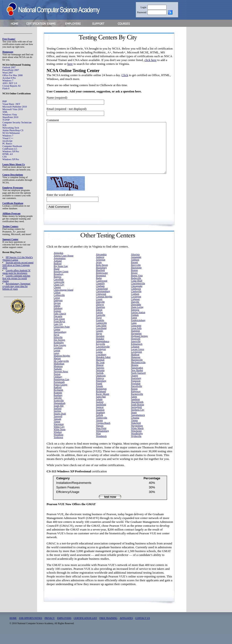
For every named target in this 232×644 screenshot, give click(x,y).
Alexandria (101, 264)
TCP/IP (6, 120)
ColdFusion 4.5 (10, 149)
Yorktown (59, 447)
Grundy (100, 341)
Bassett (134, 272)
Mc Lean (100, 372)
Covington (136, 307)
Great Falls (136, 338)
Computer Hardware (12, 146)
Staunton (100, 420)
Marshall (100, 370)
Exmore (58, 321)
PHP (5, 101)
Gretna (57, 339)
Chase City (59, 295)
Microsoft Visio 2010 (13, 109)
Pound (99, 393)
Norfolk (100, 383)
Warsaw (100, 436)
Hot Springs (59, 350)
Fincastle (58, 326)
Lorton (57, 360)
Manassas (136, 367)
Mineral (100, 375)
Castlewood (102, 291)
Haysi (57, 345)
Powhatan (136, 393)
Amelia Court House (64, 266)
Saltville (58, 408)
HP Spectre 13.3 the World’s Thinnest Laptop (18, 259)
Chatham (100, 296)
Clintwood (101, 304)
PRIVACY (50, 628)
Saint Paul (101, 407)
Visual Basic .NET (11, 104)
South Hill (59, 416)
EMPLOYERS (64, 628)
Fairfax (100, 322)
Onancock (101, 386)
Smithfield (101, 415)
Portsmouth (59, 392)
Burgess (58, 287)
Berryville (136, 275)
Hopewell (136, 349)
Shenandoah (60, 413)
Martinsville (137, 370)
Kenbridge (59, 353)
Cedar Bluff (137, 291)
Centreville (59, 292)
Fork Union (59, 329)
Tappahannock (138, 425)
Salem (134, 407)
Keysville (101, 354)
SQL (5, 125)
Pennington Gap (62, 389)
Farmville (101, 325)
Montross (58, 376)
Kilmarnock (137, 354)
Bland (57, 279)
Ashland (58, 271)
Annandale (136, 267)
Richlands (59, 400)
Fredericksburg (138, 330)
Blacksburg (101, 278)
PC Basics (7, 144)
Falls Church (60, 324)
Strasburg (101, 422)
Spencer (100, 417)
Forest (134, 328)
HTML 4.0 (8, 154)
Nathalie (58, 379)
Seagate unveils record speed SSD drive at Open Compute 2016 (18, 265)
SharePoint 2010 (10, 117)
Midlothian (59, 374)
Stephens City (138, 420)
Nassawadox (137, 378)
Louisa (99, 362)
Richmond (101, 401)
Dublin (57, 316)
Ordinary (58, 387)
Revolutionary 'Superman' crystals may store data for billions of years (16, 286)
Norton (57, 384)
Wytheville (136, 446)
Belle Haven (102, 275)
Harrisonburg (60, 342)
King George (60, 355)
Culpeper (135, 309)
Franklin (100, 330)
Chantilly (100, 293)
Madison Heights (62, 366)
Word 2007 (8, 73)
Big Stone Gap (61, 276)
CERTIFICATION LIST (85, 628)
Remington (101, 399)
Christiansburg (103, 301)
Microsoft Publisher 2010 (15, 107)
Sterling (58, 421)
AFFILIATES (126, 628)
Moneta (135, 375)
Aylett (99, 272)
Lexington (101, 359)
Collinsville (59, 305)
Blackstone (136, 278)
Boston (134, 280)
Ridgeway (136, 401)
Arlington (101, 270)
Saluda (99, 409)
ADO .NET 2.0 (10, 83)
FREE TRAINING (108, 628)
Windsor (58, 442)
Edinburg (58, 318)
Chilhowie (136, 299)
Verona (99, 430)
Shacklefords (137, 412)
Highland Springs (139, 346)
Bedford (58, 274)
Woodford (59, 445)
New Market (137, 380)
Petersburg (101, 391)
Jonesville (136, 351)
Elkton (99, 320)
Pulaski (100, 396)
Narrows (100, 378)
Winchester (136, 441)
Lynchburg (101, 364)
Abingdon (59, 263)
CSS (5, 157)
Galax (134, 333)
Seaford (100, 412)
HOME (13, 628)
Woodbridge (137, 443)
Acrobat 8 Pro (9, 78)
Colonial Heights (104, 307)
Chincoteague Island (64, 300)
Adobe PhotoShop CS (13, 130)
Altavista (135, 264)
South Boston (137, 415)
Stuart (134, 422)
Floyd (99, 328)
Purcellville (136, 396)
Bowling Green (61, 281)
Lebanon (135, 357)
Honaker (100, 349)
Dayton (57, 313)
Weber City (59, 437)
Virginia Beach (103, 433)
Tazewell (58, 426)
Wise (98, 443)
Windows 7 (8, 81)
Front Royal (59, 331)
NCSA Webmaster (11, 133)
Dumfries (101, 317)
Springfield (136, 417)
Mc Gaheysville (61, 371)
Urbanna (135, 428)
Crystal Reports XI (11, 86)
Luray (57, 363)
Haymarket (136, 343)
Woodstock (101, 446)
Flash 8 (6, 88)
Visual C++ (8, 138)
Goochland (101, 338)
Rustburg (58, 405)
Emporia (135, 320)
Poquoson (136, 391)
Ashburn (135, 270)
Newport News (61, 381)
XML (5, 112)
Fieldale (135, 325)
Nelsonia (100, 380)
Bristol (134, 283)
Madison (135, 364)
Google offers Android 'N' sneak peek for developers (16, 272)
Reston (134, 399)
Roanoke (58, 403)
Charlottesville (138, 293)
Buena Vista (137, 285)
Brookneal (101, 285)
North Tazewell (138, 383)
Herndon (100, 346)
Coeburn (135, 304)
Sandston (135, 409)
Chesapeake (137, 296)
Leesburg (58, 358)
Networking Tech (11, 128)
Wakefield (136, 433)
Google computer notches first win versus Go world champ (16, 278)
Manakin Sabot (103, 367)
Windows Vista (10, 115)
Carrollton (59, 289)
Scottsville (59, 410)
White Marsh (137, 438)
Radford (58, 397)
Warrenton (59, 434)
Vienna (134, 430)
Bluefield (100, 280)
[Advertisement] (213, 104)
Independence (103, 351)
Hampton (135, 341)
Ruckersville (137, 404)
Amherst (100, 267)
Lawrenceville (103, 357)
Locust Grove (138, 359)
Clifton (57, 302)
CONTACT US (143, 628)
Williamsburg (103, 441)
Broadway (59, 284)
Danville (135, 312)
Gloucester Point (62, 337)
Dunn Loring (137, 317)
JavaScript (7, 141)
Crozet (99, 309)
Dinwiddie (136, 314)
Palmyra (100, 388)
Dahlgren (58, 310)
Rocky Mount (103, 404)
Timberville (102, 428)
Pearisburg (136, 388)
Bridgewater (102, 283)
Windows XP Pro (11, 151)
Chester (57, 297)
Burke (99, 288)
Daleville (100, 312)
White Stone (60, 439)
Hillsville (58, 347)
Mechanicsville (138, 372)
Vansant (58, 429)
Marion (57, 368)
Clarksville (136, 301)
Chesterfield (102, 299)
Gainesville (102, 333)
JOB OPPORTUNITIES (30, 628)
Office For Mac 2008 (13, 75)
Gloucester (136, 336)
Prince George (61, 395)
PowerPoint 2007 (11, 70)
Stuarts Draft (60, 424)
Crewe (57, 308)
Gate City (58, 334)
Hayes (99, 343)
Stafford (58, 418)
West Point (101, 438)
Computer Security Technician (17, 122)
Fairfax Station (138, 322)
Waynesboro (137, 436)
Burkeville (136, 288)
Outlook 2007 (9, 67)
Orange (134, 386)
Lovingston (136, 362)
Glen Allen (101, 336)
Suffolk (100, 425)
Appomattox (60, 268)
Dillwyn (100, 314)
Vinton (57, 432)
